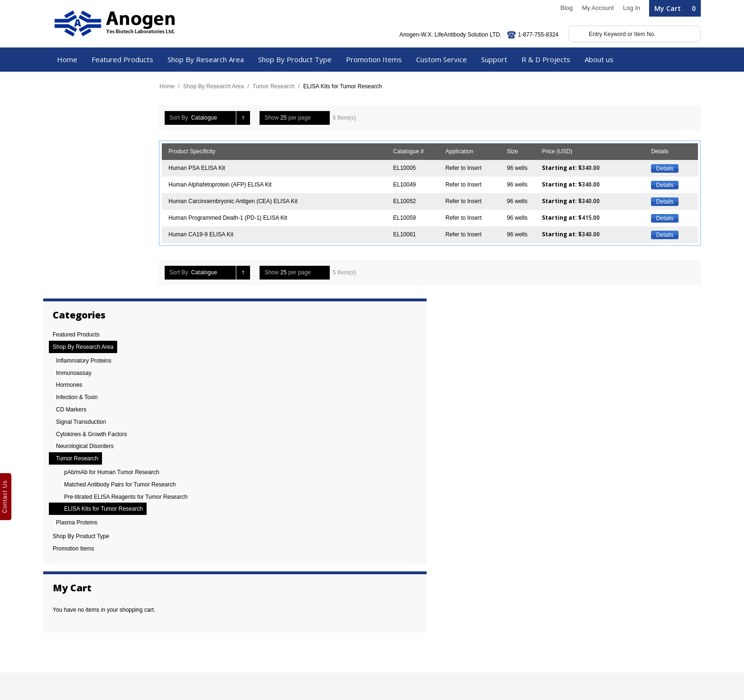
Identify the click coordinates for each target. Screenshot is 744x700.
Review (58, 597)
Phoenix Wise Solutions (262, 675)
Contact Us (62, 628)
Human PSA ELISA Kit (200, 168)
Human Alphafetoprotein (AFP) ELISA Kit (223, 185)
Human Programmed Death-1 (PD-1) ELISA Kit (231, 218)
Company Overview (73, 576)
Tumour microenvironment (220, 597)
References (63, 587)
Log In (628, 8)
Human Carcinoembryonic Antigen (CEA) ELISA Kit (236, 201)
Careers (59, 618)
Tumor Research (277, 86)
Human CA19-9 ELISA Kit (204, 234)
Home (170, 86)
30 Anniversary (67, 566)
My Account (594, 8)
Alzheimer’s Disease (213, 576)
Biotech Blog (64, 639)
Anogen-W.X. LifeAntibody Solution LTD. (447, 35)
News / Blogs (65, 607)
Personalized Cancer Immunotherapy (234, 587)
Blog (563, 8)
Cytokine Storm (206, 566)
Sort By (182, 118)
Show (275, 118)
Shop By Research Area (217, 86)
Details (662, 168)
